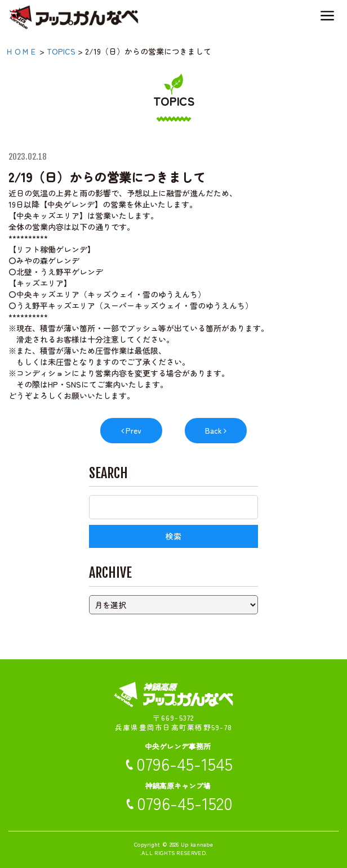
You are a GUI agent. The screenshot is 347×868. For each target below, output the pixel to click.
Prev (134, 430)
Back (213, 430)
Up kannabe (197, 844)
